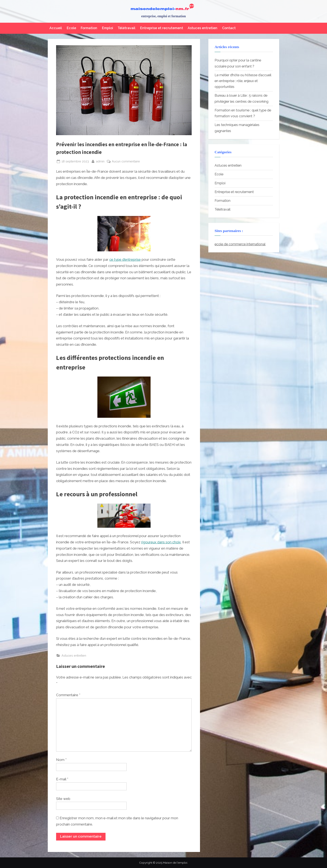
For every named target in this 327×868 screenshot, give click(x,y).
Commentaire (68, 695)
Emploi (108, 28)
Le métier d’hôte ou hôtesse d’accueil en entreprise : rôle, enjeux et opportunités (243, 81)
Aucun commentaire (126, 161)
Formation (89, 28)
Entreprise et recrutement (162, 28)
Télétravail (126, 28)
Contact (229, 28)
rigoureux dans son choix (161, 542)
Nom (61, 760)
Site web (63, 799)
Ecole (71, 28)
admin (100, 161)
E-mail (62, 779)
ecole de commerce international (240, 244)
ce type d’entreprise (125, 259)
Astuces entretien (202, 28)
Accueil (56, 28)
